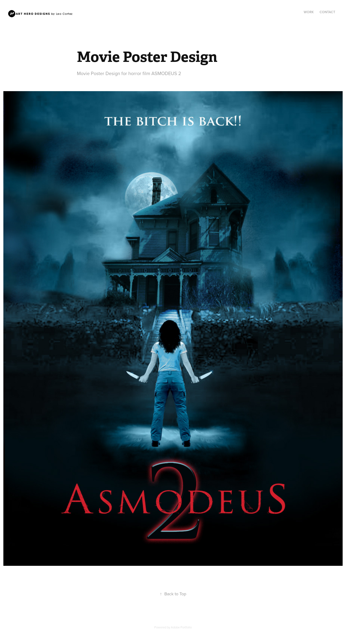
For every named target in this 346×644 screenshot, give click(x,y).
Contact (327, 12)
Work (309, 12)
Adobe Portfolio (181, 627)
